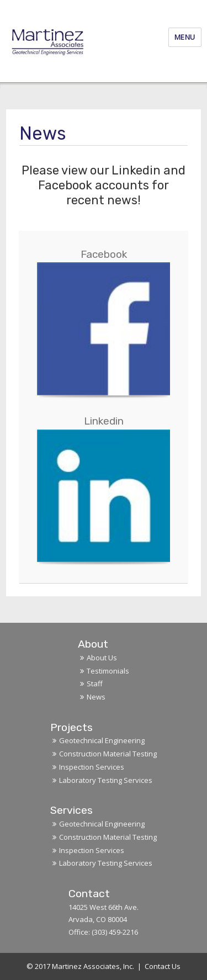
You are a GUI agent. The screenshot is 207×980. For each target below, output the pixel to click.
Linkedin (104, 421)
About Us (102, 658)
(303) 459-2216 (115, 932)
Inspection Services (92, 767)
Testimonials (108, 671)
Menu (185, 37)
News (96, 697)
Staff (95, 684)
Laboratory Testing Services (106, 780)
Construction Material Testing (108, 754)
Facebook (104, 254)
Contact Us (163, 966)
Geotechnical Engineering (102, 740)
